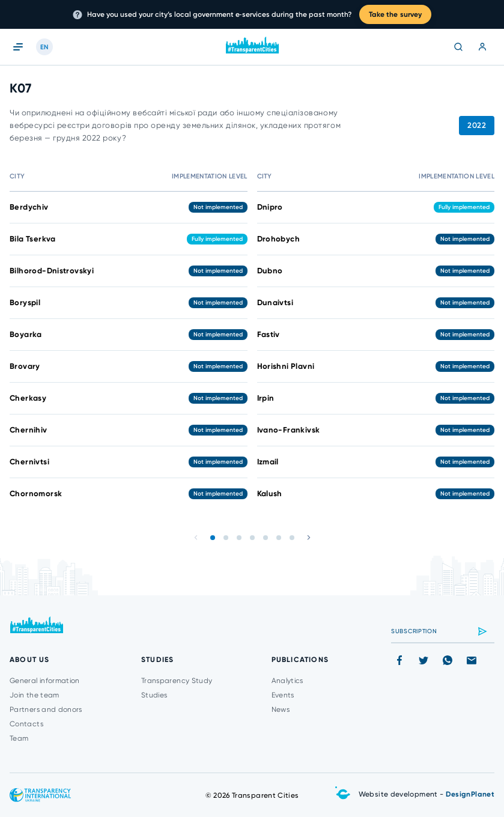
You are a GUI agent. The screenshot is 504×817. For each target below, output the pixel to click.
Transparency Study (177, 681)
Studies (154, 695)
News (281, 709)
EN (44, 47)
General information (45, 681)
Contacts (26, 724)
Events (283, 695)
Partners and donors (46, 709)
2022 (477, 125)
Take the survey (396, 14)
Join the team (35, 695)
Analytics (287, 681)
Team (19, 738)
